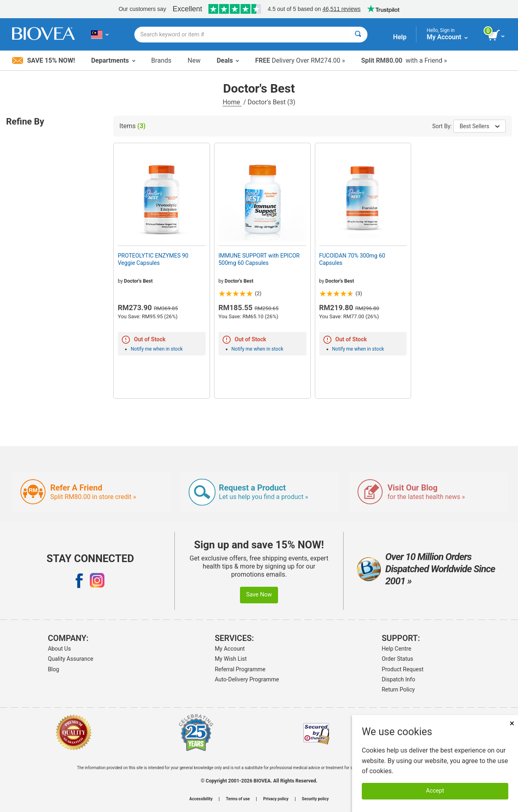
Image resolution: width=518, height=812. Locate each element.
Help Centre (396, 649)
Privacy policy (276, 799)
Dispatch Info (398, 679)
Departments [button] (113, 60)
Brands (161, 60)
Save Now (259, 595)
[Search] (358, 35)
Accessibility (201, 799)
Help (400, 37)
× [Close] (512, 723)
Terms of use (238, 799)
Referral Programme (240, 669)
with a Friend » (404, 60)
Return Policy (398, 689)
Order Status (397, 659)
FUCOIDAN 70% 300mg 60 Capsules (352, 259)
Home (232, 102)
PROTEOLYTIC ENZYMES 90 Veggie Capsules (153, 259)
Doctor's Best (138, 281)
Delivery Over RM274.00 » (300, 60)
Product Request (402, 669)
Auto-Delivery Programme (247, 679)
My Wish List (231, 659)
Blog (53, 669)
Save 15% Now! (44, 60)
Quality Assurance (70, 659)
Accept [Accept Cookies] (435, 791)
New (194, 60)
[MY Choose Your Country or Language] (100, 34)
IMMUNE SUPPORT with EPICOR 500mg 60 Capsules (259, 259)
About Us (59, 649)
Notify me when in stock (157, 349)
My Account (230, 649)
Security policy (315, 799)
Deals (228, 60)
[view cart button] (497, 36)
